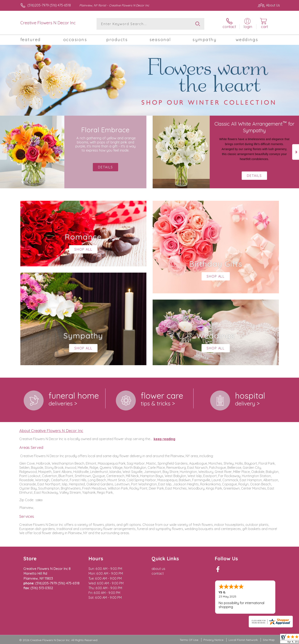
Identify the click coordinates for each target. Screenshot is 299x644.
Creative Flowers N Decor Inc (48, 23)
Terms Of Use (189, 640)
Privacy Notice (213, 640)
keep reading (164, 439)
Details (254, 176)
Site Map (269, 640)
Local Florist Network (243, 640)
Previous (3, 152)
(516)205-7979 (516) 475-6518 (49, 5)
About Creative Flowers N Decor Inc (51, 431)
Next (296, 152)
